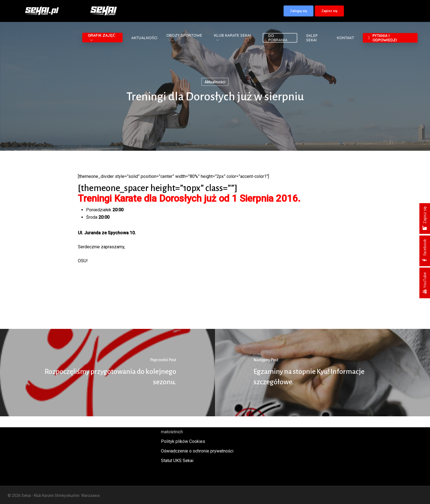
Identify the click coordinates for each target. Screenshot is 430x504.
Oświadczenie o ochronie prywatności (197, 451)
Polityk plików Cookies (183, 441)
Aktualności (215, 82)
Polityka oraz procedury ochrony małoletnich (192, 428)
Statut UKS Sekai (177, 461)
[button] (299, 11)
